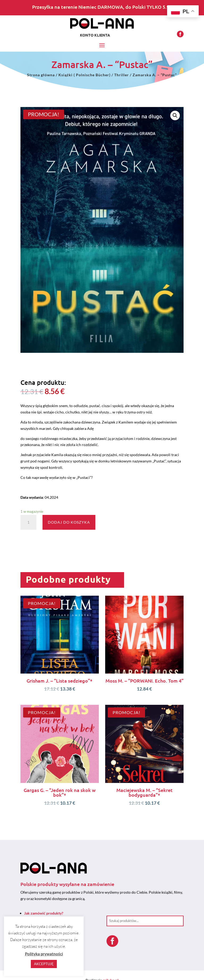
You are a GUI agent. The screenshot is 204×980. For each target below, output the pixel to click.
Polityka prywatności (44, 954)
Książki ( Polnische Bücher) (84, 75)
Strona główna (41, 75)
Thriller (122, 75)
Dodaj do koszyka (69, 522)
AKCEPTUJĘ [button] (44, 964)
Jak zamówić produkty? (44, 913)
